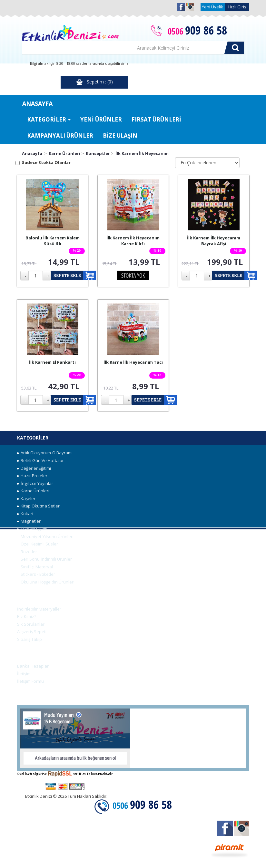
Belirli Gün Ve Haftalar (40, 460)
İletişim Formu (30, 681)
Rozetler (27, 552)
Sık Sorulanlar (31, 624)
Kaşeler (26, 498)
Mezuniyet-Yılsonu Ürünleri (45, 536)
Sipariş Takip (30, 639)
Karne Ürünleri (64, 153)
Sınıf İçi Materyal (35, 567)
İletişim (24, 674)
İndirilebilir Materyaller (39, 609)
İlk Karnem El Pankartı (52, 362)
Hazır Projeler (32, 476)
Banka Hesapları (33, 666)
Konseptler (98, 153)
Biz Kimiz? (27, 616)
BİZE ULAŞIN (120, 135)
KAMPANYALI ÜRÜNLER (60, 135)
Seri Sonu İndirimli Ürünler (44, 559)
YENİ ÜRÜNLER (101, 119)
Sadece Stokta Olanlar (46, 162)
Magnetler (29, 521)
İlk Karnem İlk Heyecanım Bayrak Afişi (214, 241)
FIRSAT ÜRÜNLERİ (156, 119)
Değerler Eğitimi (34, 468)
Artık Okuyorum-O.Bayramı (45, 453)
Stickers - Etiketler (36, 574)
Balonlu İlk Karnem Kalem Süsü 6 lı (53, 241)
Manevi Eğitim (32, 529)
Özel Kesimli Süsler (38, 544)
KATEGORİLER (49, 119)
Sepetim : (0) (94, 82)
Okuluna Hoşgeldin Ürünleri (46, 582)
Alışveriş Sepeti (32, 632)
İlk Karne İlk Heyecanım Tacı (133, 362)
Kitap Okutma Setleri (39, 506)
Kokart (25, 514)
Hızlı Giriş (237, 7)
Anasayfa (32, 153)
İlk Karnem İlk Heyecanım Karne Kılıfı (133, 241)
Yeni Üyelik (212, 7)
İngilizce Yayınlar (35, 483)
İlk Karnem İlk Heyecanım (142, 153)
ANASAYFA (37, 103)
